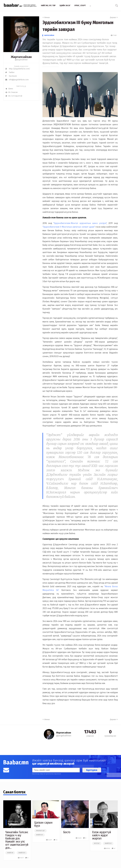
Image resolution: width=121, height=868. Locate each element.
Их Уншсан (11, 92)
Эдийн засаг (65, 5)
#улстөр (97, 843)
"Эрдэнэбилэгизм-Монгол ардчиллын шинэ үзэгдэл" (80, 223)
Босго (67, 832)
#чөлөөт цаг (40, 831)
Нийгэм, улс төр (48, 5)
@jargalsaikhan (21, 60)
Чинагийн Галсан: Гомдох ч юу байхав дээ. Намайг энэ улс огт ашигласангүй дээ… (17, 840)
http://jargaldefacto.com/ (18, 69)
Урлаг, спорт (80, 5)
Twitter (10, 72)
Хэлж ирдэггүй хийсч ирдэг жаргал (102, 835)
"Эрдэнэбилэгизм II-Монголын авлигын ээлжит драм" (69, 227)
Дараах (114, 17)
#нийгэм (10, 853)
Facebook (11, 76)
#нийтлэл (22, 853)
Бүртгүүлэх (92, 770)
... (90, 5)
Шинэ (9, 89)
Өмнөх (46, 17)
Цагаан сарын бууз (43, 824)
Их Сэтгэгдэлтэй (14, 96)
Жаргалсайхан (49, 35)
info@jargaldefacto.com (17, 80)
